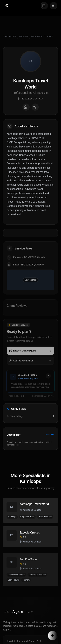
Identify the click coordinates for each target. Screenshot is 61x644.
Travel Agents (9, 36)
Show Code (50, 435)
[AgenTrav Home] (18, 612)
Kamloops (23, 36)
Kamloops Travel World (42, 36)
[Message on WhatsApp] (26, 109)
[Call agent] (35, 109)
